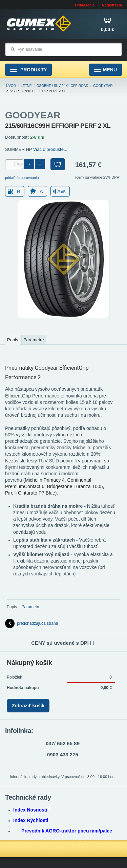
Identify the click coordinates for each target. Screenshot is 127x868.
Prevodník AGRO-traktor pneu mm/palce (67, 831)
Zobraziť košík (28, 706)
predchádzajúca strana (31, 623)
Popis (13, 340)
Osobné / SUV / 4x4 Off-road (62, 86)
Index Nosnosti (32, 810)
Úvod (11, 86)
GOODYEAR (103, 86)
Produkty (28, 70)
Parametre (34, 340)
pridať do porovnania (22, 178)
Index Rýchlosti (33, 820)
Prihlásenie (85, 5)
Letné (26, 86)
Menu (105, 70)
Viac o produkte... (50, 149)
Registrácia (112, 5)
